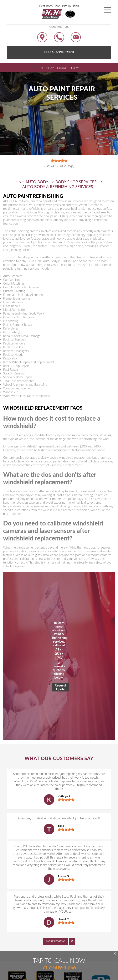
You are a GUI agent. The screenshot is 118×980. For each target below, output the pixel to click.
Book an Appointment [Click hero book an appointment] (59, 52)
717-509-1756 (59, 654)
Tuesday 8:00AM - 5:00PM (60, 68)
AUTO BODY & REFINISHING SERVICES (58, 187)
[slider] (66, 800)
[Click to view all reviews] (59, 944)
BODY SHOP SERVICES (76, 182)
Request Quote (60, 687)
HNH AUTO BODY (32, 182)
